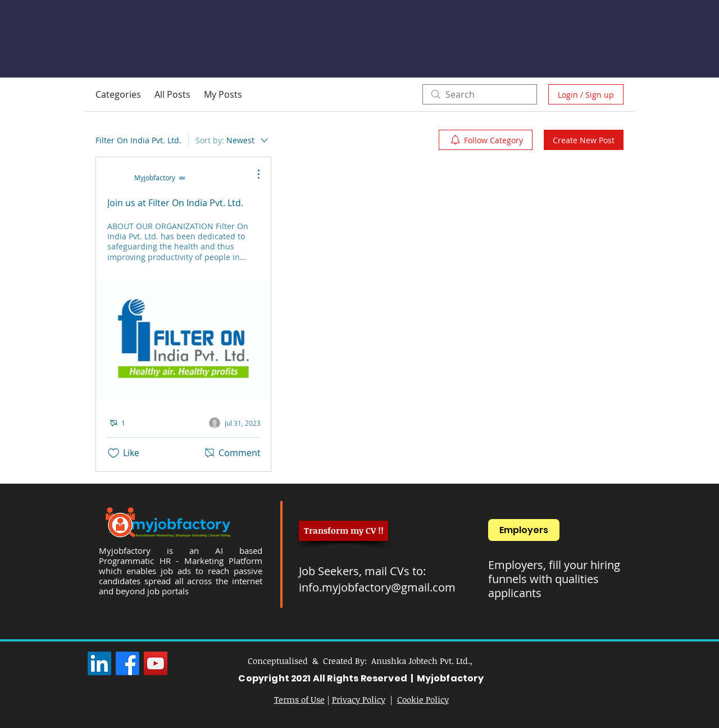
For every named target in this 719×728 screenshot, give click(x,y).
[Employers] (524, 530)
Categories (118, 94)
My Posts (223, 94)
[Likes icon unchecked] (113, 453)
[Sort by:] (233, 140)
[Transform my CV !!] (343, 531)
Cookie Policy (423, 699)
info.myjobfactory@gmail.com (377, 587)
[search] (480, 94)
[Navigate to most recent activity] (235, 423)
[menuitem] (486, 140)
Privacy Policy (359, 699)
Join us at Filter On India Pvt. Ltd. (175, 203)
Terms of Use (299, 699)
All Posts (172, 94)
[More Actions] (253, 174)
